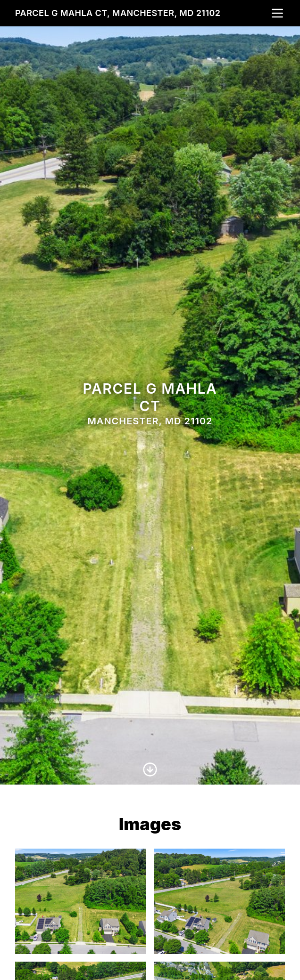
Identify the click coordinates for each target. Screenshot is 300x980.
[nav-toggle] (277, 13)
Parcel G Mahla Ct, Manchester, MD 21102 (118, 13)
